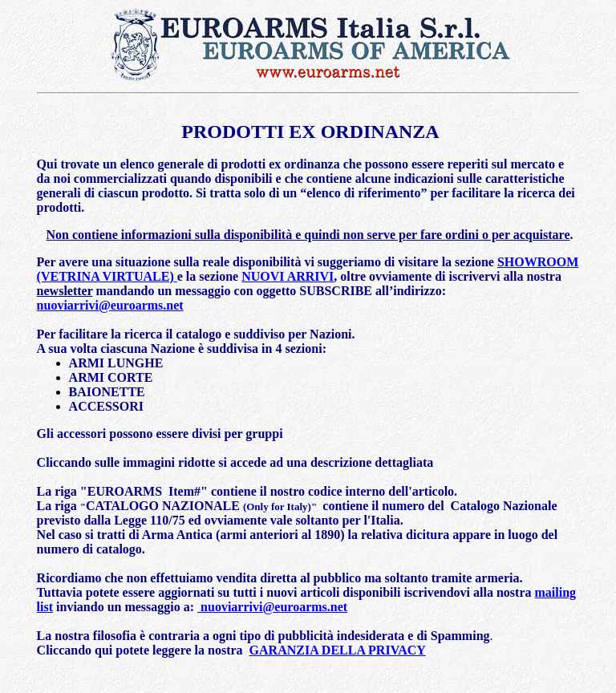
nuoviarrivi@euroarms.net (110, 305)
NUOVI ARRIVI (288, 276)
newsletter (65, 291)
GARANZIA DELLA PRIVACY (338, 650)
